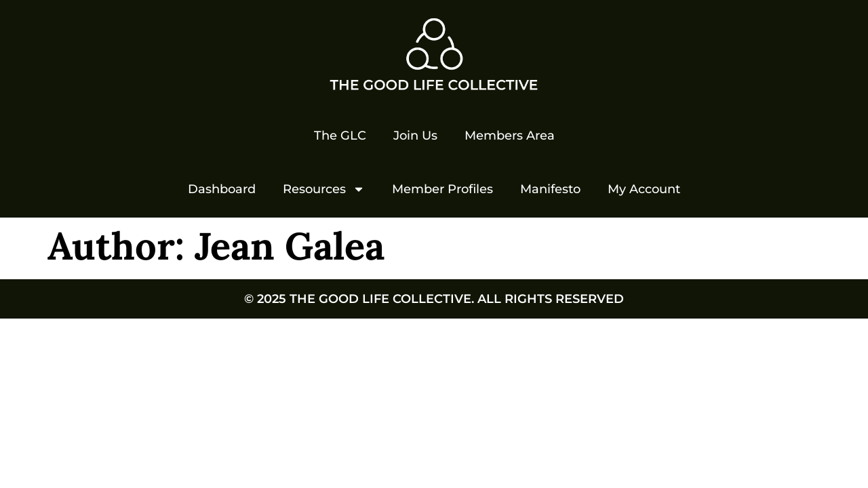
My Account (644, 189)
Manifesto (550, 189)
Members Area (510, 136)
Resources (324, 189)
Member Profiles (442, 189)
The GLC (340, 136)
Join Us (415, 136)
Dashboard (222, 189)
